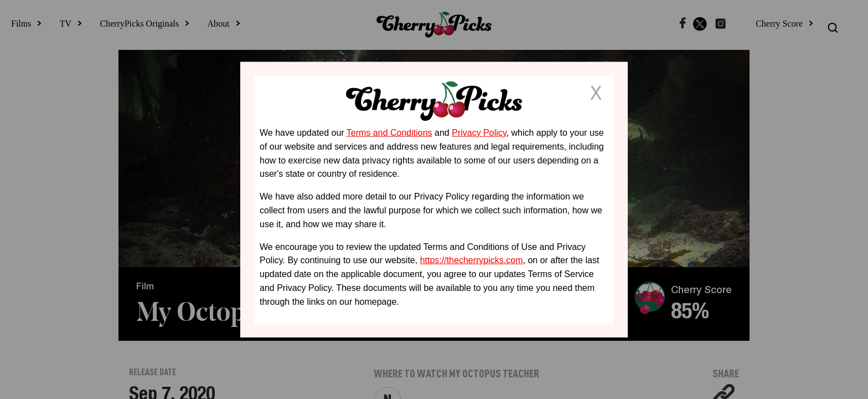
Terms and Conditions (389, 133)
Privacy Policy (479, 133)
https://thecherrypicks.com (472, 260)
